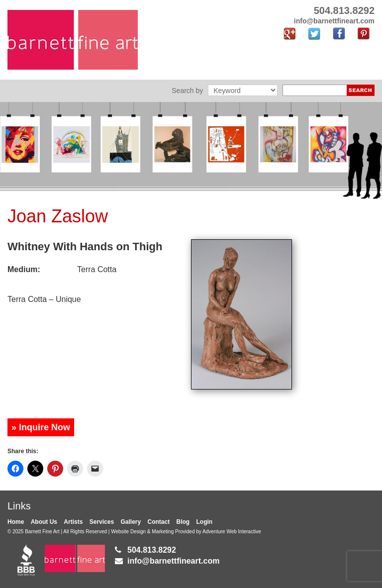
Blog (183, 522)
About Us (44, 522)
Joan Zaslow (58, 216)
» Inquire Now (41, 427)
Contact (159, 522)
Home (16, 522)
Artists (73, 522)
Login (205, 522)
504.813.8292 (152, 550)
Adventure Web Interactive (232, 532)
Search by (187, 91)
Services (102, 522)
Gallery (131, 522)
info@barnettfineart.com (173, 561)
